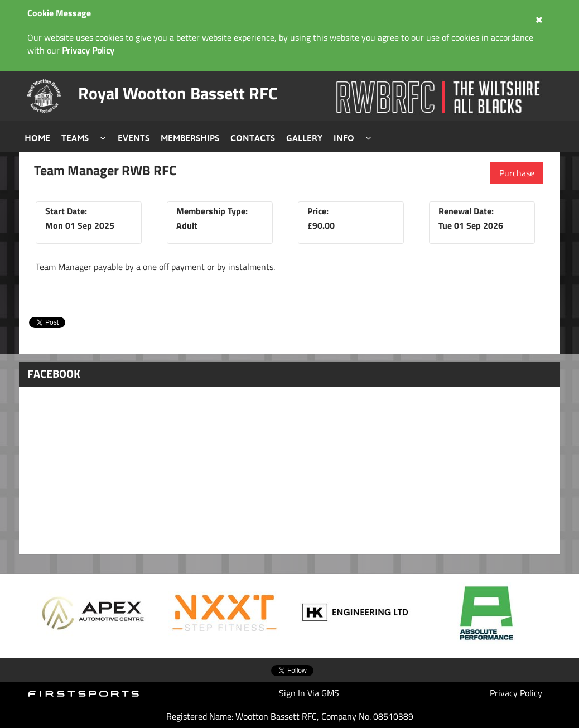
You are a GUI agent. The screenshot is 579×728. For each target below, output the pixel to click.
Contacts (253, 138)
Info (344, 138)
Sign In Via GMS (309, 693)
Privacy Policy (516, 693)
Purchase (517, 173)
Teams (75, 138)
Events (134, 138)
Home (37, 138)
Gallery (304, 138)
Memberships (190, 138)
